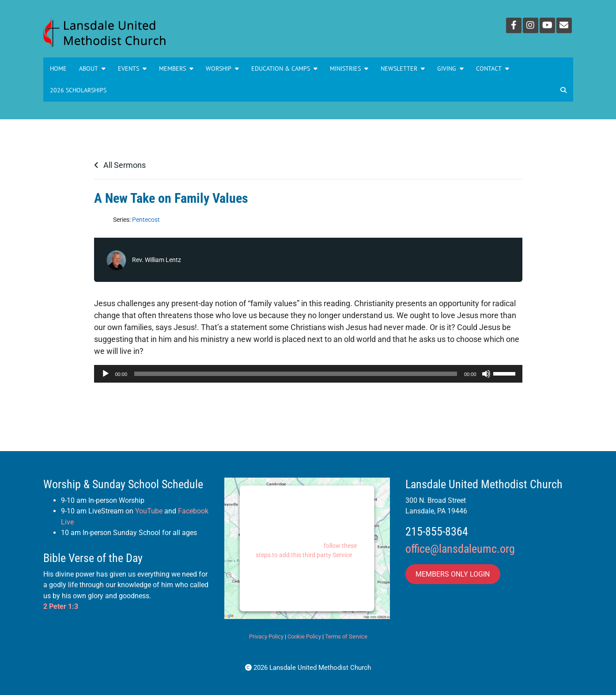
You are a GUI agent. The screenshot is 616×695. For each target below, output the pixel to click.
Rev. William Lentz (157, 260)
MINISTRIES (349, 68)
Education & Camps (284, 68)
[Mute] (486, 374)
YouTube (149, 511)
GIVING (450, 68)
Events (132, 68)
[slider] (296, 374)
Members (176, 68)
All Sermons (120, 165)
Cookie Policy (304, 636)
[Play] (106, 374)
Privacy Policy (266, 636)
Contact (493, 68)
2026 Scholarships (78, 90)
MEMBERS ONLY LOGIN (453, 574)
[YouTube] (547, 25)
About (92, 68)
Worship (222, 68)
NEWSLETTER (403, 68)
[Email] (564, 25)
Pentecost (146, 220)
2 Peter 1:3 (61, 606)
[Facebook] (514, 25)
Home (58, 68)
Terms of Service (346, 636)
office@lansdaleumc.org (460, 549)
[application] (308, 374)
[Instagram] (531, 25)
